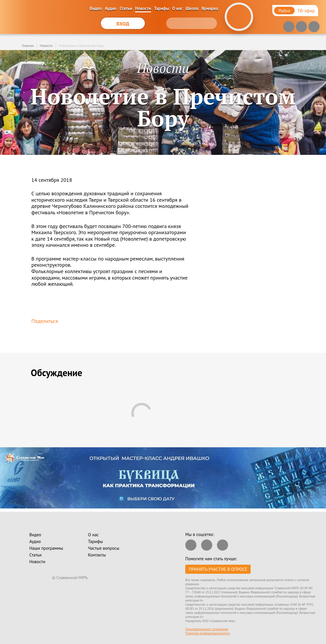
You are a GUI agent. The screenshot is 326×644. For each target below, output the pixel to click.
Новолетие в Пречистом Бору (81, 46)
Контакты (97, 555)
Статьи (126, 8)
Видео (96, 8)
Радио (284, 11)
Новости (143, 8)
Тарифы (162, 8)
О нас (177, 8)
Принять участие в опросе (218, 569)
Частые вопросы (104, 548)
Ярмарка (210, 8)
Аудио (111, 8)
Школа (192, 8)
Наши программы (46, 548)
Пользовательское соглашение (207, 629)
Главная (28, 46)
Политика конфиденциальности (208, 633)
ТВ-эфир (306, 11)
